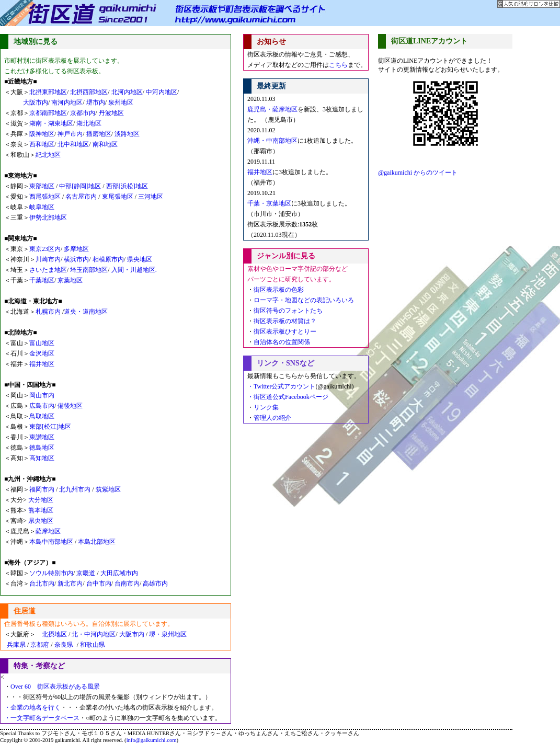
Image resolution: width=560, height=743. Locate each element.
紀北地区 (48, 155)
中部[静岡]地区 (80, 186)
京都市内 (83, 113)
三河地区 (151, 197)
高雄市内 (155, 584)
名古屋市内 (81, 197)
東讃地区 (42, 437)
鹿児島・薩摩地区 (272, 109)
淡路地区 (127, 134)
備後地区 (70, 406)
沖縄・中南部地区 (272, 141)
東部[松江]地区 (50, 427)
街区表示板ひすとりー (285, 332)
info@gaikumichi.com (152, 740)
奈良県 (64, 645)
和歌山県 (93, 645)
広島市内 (42, 406)
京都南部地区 (48, 113)
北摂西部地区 (88, 92)
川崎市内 (48, 259)
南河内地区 (67, 102)
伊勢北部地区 (48, 218)
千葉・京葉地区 (269, 203)
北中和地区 (73, 144)
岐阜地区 (42, 207)
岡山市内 (42, 395)
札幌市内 (48, 312)
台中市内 (99, 584)
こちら (338, 65)
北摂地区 (51, 634)
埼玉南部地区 (89, 270)
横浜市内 (76, 259)
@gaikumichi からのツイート (418, 173)
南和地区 (105, 144)
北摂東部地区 (48, 92)
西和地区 (42, 144)
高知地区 (42, 458)
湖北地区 (89, 123)
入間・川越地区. (134, 270)
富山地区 (42, 343)
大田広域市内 (119, 573)
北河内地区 (127, 92)
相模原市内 (108, 259)
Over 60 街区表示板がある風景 (55, 687)
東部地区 (43, 186)
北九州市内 (76, 489)
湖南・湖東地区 (51, 123)
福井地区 (42, 364)
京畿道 (86, 573)
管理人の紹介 (272, 418)
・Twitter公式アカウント (281, 386)
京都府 (40, 645)
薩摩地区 (48, 531)
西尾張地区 (46, 197)
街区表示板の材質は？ (285, 321)
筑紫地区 (108, 489)
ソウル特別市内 (51, 573)
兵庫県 (13, 645)
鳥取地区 (42, 416)
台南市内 (127, 584)
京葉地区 (70, 280)
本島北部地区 (97, 542)
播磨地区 (99, 134)
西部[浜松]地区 (127, 186)
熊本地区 (41, 510)
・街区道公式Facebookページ (288, 397)
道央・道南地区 (86, 312)
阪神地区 (42, 134)
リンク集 (266, 407)
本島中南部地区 (52, 542)
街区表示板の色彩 (279, 290)
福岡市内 (42, 489)
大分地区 (41, 500)
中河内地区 (162, 92)
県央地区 (140, 259)
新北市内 (70, 584)
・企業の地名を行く (32, 707)
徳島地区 (42, 448)
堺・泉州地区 (168, 634)
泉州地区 (121, 102)
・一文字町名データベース (42, 718)
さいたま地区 (48, 270)
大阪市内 (36, 102)
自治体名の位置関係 (282, 342)
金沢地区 (42, 353)
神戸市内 (69, 134)
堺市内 (96, 102)
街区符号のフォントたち (288, 311)
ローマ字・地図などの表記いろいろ (304, 300)
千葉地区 (42, 280)
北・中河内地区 (94, 634)
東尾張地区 (118, 197)
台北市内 (42, 584)
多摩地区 (76, 249)
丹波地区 (111, 113)
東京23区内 (45, 249)
